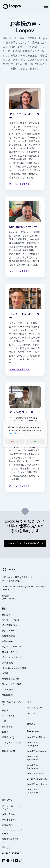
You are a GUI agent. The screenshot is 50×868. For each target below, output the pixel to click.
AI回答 (5, 674)
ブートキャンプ (10, 716)
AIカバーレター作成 (12, 684)
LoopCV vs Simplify (37, 779)
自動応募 (6, 615)
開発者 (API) (8, 737)
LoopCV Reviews (10, 853)
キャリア (31, 714)
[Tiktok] (21, 862)
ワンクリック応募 (11, 620)
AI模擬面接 (7, 695)
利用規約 (6, 596)
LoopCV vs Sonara (37, 751)
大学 (4, 721)
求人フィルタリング (12, 658)
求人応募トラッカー (12, 626)
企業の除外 (7, 642)
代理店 (5, 732)
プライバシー (8, 599)
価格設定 (31, 724)
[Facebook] (8, 862)
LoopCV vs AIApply (37, 737)
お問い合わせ (9, 815)
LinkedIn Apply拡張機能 (14, 668)
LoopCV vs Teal (35, 774)
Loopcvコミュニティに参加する (25, 543)
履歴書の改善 (9, 636)
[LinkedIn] (4, 862)
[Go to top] (25, 511)
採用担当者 (7, 727)
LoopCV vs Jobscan (37, 784)
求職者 (5, 711)
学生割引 (6, 848)
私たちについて (35, 708)
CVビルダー (8, 690)
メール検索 (7, 663)
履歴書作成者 (9, 751)
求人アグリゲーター (12, 647)
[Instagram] (12, 862)
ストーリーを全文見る (19, 184)
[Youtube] (16, 862)
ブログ (30, 719)
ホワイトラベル (10, 820)
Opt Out (14, 442)
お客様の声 (7, 825)
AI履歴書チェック (11, 679)
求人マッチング (10, 652)
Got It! (35, 442)
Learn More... (14, 433)
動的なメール (9, 631)
